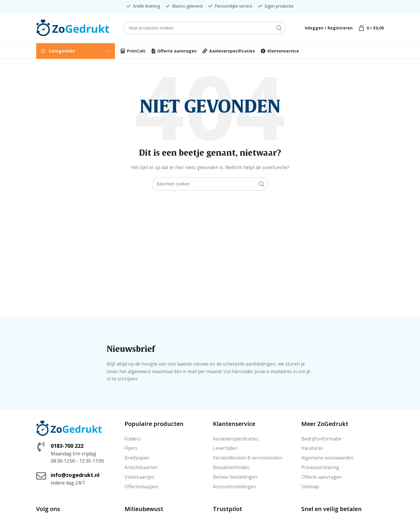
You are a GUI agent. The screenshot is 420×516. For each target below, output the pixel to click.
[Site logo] (73, 27)
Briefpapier (137, 458)
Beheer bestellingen (235, 477)
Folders (133, 439)
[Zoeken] (205, 28)
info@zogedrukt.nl (75, 475)
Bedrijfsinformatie (321, 439)
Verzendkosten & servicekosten (247, 458)
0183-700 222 (67, 446)
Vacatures (312, 448)
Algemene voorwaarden (327, 458)
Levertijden (225, 448)
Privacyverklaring (320, 467)
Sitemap (310, 487)
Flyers (131, 448)
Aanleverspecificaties (236, 439)
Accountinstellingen (235, 487)
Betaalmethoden (231, 467)
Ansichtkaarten (141, 467)
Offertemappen (141, 487)
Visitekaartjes (139, 477)
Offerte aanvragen (322, 477)
